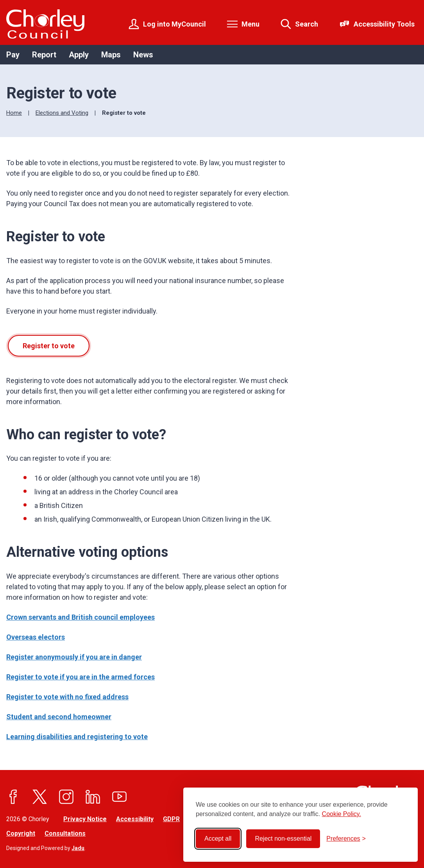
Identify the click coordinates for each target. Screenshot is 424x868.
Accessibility (135, 819)
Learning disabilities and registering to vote (77, 737)
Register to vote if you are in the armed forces (81, 677)
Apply (79, 55)
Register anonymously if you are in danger (74, 657)
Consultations (65, 833)
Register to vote (49, 346)
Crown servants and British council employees (81, 617)
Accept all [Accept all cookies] (218, 839)
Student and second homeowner (59, 717)
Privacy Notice (85, 819)
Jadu (78, 848)
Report (44, 55)
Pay (13, 55)
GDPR (171, 819)
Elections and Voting (62, 113)
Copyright (21, 833)
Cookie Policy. (342, 814)
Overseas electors (36, 637)
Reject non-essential (283, 839)
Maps (111, 55)
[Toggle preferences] (346, 839)
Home (14, 113)
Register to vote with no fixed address (67, 697)
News (143, 55)
